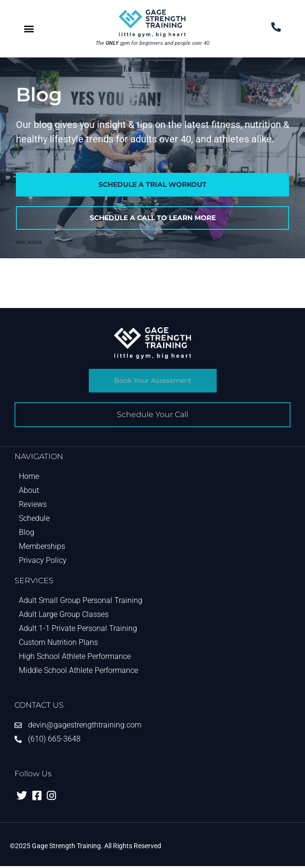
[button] (29, 29)
